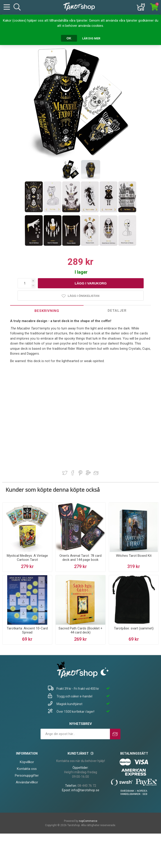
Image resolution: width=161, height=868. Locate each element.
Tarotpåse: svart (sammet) (134, 628)
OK (69, 38)
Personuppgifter (27, 776)
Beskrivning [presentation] (47, 311)
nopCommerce (88, 821)
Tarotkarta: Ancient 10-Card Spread (27, 630)
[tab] (47, 311)
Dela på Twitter (65, 473)
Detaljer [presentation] (117, 311)
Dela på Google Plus (88, 473)
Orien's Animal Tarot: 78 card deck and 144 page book (80, 558)
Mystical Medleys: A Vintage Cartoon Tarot (27, 558)
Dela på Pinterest (80, 473)
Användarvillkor (27, 782)
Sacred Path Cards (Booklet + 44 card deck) (80, 630)
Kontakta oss (27, 769)
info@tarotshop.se (85, 790)
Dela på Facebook (73, 473)
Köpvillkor (27, 762)
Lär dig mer (91, 38)
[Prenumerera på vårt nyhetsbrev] (75, 734)
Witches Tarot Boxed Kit (134, 556)
